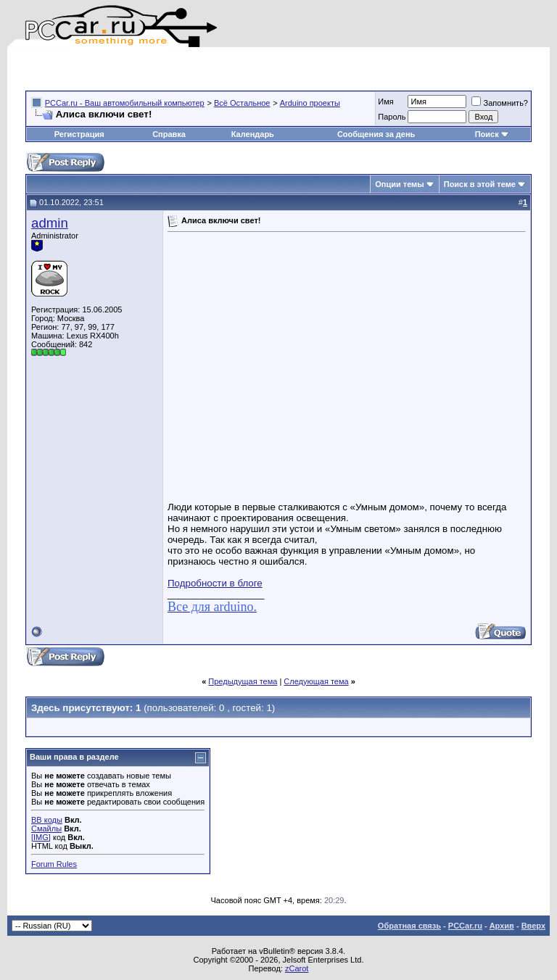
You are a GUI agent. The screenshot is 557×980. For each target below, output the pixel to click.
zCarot (297, 968)
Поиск (492, 134)
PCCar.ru (465, 926)
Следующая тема (316, 681)
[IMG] (41, 837)
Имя (385, 101)
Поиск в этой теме (480, 184)
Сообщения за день (376, 134)
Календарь (253, 134)
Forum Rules (54, 864)
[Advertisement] (195, 69)
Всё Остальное (242, 103)
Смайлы (46, 829)
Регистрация (79, 134)
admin (50, 223)
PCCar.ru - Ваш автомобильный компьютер (125, 103)
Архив (502, 926)
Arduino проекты (310, 103)
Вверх (533, 926)
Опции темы (399, 184)
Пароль (392, 117)
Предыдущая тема (243, 681)
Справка (169, 134)
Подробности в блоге (215, 583)
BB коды (47, 820)
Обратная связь (409, 926)
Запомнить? (500, 103)
